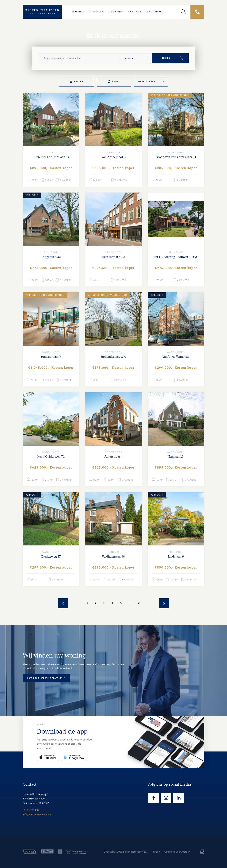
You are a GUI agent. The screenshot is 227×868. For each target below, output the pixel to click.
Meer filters (146, 82)
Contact (135, 12)
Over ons (116, 12)
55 (139, 603)
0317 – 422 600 (31, 810)
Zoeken (166, 58)
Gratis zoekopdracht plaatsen (45, 678)
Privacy (156, 852)
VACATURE (154, 12)
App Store (48, 757)
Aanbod (78, 12)
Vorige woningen (63, 603)
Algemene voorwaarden (177, 852)
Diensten (96, 12)
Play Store (74, 757)
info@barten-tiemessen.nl (37, 815)
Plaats (129, 59)
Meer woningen (164, 603)
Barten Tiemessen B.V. (135, 852)
